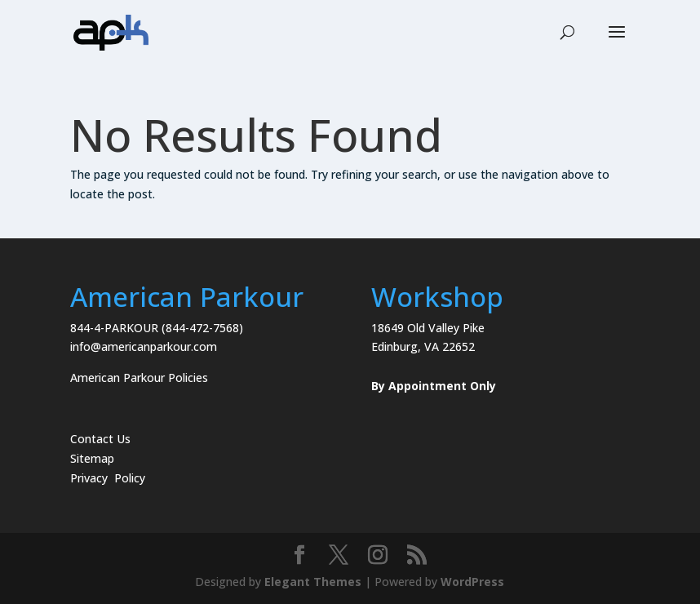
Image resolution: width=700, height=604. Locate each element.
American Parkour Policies (139, 377)
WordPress (472, 582)
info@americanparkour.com (144, 346)
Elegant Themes (313, 582)
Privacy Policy (108, 478)
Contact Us (100, 439)
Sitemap (92, 458)
